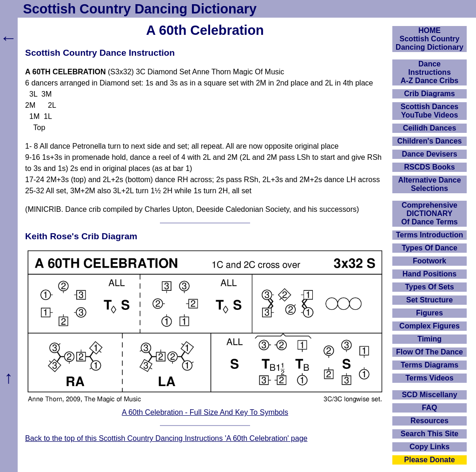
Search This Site (430, 434)
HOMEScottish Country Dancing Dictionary (430, 39)
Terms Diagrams (430, 365)
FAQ (430, 408)
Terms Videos (429, 378)
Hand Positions (430, 274)
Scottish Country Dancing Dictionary (140, 9)
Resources (430, 421)
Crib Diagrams (429, 94)
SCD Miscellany (429, 395)
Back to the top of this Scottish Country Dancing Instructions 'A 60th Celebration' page (166, 438)
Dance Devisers (429, 154)
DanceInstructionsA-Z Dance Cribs (430, 72)
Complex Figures (430, 326)
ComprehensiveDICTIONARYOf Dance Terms (430, 213)
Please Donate (429, 460)
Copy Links (430, 447)
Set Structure (430, 300)
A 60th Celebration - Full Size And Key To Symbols (205, 412)
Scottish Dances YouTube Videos (430, 111)
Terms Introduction (430, 235)
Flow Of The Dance (430, 352)
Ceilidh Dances (430, 128)
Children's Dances (430, 141)
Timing (430, 339)
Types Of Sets (430, 287)
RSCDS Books (429, 167)
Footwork (430, 261)
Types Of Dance (430, 248)
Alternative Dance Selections (429, 184)
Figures (430, 313)
